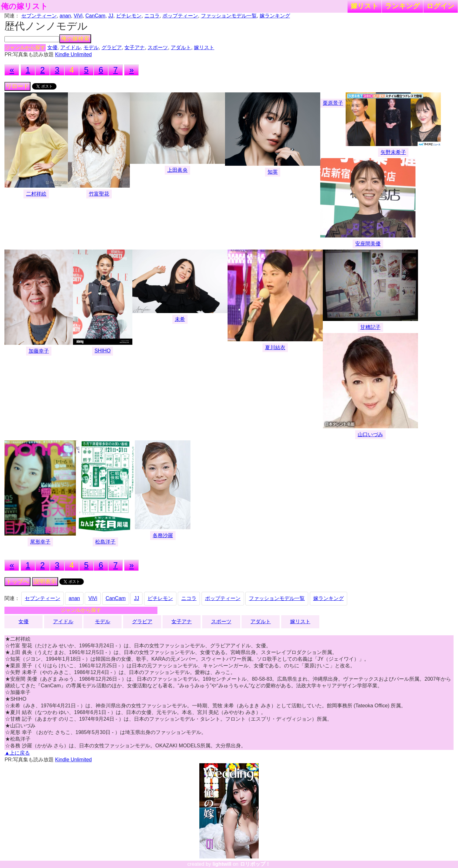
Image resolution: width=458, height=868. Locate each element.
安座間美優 (368, 244)
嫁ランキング (275, 16)
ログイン (441, 6)
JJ (111, 16)
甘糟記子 (370, 327)
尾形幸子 (40, 542)
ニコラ (152, 16)
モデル (91, 47)
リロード (17, 86)
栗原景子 (333, 103)
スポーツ (158, 47)
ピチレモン (129, 16)
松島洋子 (105, 542)
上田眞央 (177, 170)
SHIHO (103, 351)
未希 (180, 319)
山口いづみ (370, 434)
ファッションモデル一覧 (229, 16)
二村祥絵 (36, 194)
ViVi (78, 16)
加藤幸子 (39, 351)
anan (65, 16)
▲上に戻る (17, 753)
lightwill (222, 864)
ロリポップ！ (255, 864)
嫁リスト (365, 6)
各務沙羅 (163, 535)
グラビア (112, 47)
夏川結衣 (275, 347)
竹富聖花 (99, 194)
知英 (273, 172)
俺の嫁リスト (24, 6)
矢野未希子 (393, 152)
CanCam (95, 16)
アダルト (181, 47)
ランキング (402, 6)
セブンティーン (39, 16)
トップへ (17, 582)
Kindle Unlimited (74, 54)
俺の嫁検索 (75, 39)
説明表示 (45, 582)
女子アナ (135, 47)
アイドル (70, 47)
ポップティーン (180, 16)
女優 (52, 47)
